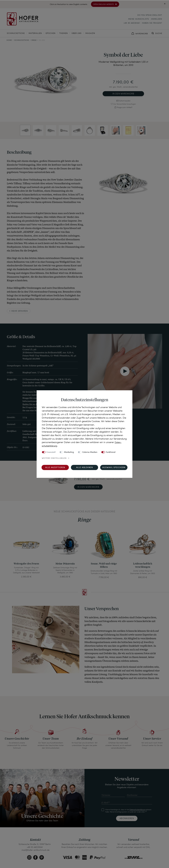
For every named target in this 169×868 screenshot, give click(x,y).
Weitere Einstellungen (54, 458)
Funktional (111, 452)
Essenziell (51, 452)
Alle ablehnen (85, 468)
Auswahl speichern (114, 468)
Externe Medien (90, 452)
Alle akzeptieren (55, 468)
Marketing (69, 452)
